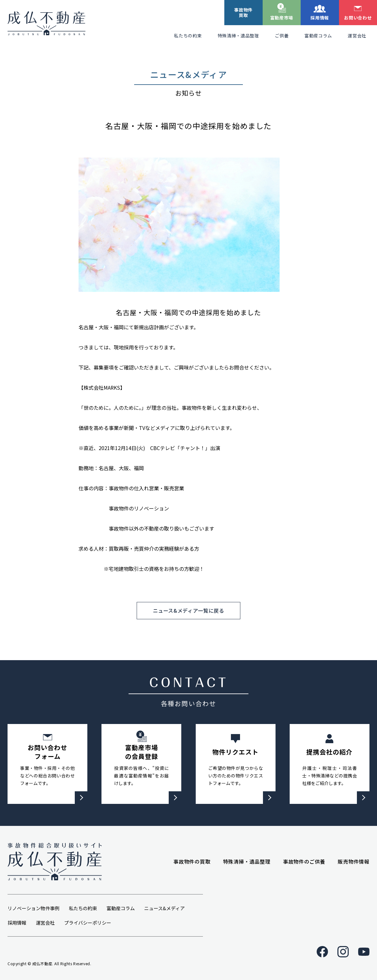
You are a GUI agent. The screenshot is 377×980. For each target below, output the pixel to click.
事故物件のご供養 (304, 861)
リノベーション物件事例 (33, 908)
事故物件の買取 (192, 861)
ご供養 (282, 36)
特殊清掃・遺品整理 (238, 36)
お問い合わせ (358, 18)
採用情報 (320, 18)
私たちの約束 (188, 36)
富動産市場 (282, 18)
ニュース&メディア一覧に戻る (189, 610)
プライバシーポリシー (88, 923)
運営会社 (357, 36)
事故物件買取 (243, 12)
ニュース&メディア (164, 908)
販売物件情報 (354, 861)
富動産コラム (318, 36)
